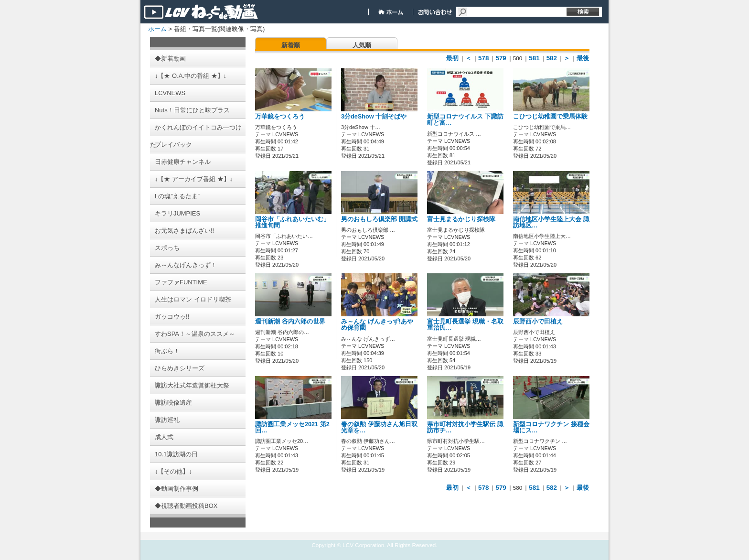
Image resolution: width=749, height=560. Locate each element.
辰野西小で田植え (538, 322)
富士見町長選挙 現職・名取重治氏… (465, 325)
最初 (452, 58)
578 (483, 58)
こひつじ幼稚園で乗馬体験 (550, 117)
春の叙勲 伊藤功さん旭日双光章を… (379, 427)
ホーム (157, 29)
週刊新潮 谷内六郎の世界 (290, 322)
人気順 (362, 45)
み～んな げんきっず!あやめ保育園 (377, 325)
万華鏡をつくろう (280, 117)
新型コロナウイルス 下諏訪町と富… (465, 120)
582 (552, 58)
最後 (583, 58)
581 (534, 58)
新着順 (291, 45)
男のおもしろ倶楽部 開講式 (379, 219)
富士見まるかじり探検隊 (461, 219)
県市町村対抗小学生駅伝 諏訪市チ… (465, 427)
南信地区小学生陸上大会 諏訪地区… (551, 222)
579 (501, 58)
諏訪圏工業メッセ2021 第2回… (292, 427)
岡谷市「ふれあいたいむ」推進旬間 (292, 222)
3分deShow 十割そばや (374, 117)
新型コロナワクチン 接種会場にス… (551, 427)
